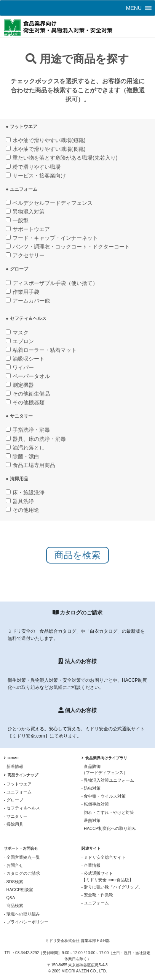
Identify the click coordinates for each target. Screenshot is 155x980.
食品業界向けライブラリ (104, 758)
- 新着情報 (14, 766)
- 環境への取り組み (22, 914)
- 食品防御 (117, 770)
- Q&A (9, 898)
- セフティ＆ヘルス (22, 808)
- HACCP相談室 (18, 890)
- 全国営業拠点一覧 (22, 857)
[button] (134, 8)
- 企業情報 (91, 865)
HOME (11, 758)
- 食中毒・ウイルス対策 (104, 796)
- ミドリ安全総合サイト (104, 857)
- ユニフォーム (18, 792)
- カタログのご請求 (22, 873)
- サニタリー (16, 816)
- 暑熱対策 (91, 820)
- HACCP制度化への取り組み (109, 828)
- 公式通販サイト (117, 877)
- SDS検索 (14, 882)
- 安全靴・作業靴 (97, 895)
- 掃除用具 (14, 824)
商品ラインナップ (21, 775)
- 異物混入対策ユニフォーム (108, 780)
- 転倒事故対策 (95, 804)
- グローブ (14, 800)
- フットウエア (18, 784)
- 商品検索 (14, 906)
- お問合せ (14, 865)
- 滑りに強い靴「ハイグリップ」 (112, 887)
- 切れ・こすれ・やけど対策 (108, 812)
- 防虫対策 (91, 788)
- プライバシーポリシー (26, 922)
